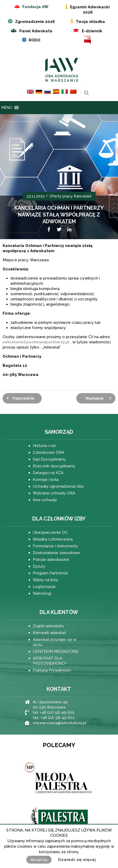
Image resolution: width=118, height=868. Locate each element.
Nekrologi (42, 593)
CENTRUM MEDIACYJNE (56, 652)
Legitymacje (44, 587)
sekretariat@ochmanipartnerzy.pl (36, 342)
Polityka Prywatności (52, 670)
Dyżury (39, 566)
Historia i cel (44, 446)
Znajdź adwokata (48, 626)
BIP (88, 40)
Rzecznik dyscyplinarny (54, 466)
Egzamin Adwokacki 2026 (90, 10)
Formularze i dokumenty (55, 546)
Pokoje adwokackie (51, 560)
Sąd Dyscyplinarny (49, 459)
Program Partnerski (50, 573)
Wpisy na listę (45, 580)
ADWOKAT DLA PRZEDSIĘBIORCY (50, 661)
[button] (7, 108)
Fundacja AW (35, 7)
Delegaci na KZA (48, 473)
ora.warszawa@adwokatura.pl (60, 723)
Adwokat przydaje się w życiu (55, 642)
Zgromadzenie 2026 (35, 22)
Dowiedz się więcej (77, 860)
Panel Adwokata (36, 31)
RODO (35, 40)
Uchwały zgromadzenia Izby (58, 486)
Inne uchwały (45, 500)
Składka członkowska (53, 539)
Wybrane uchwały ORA (54, 493)
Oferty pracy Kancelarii (70, 196)
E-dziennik (92, 31)
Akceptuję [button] (39, 860)
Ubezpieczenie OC (50, 532)
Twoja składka (90, 22)
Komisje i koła (46, 480)
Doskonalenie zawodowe (56, 553)
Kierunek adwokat (49, 633)
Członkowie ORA (48, 452)
